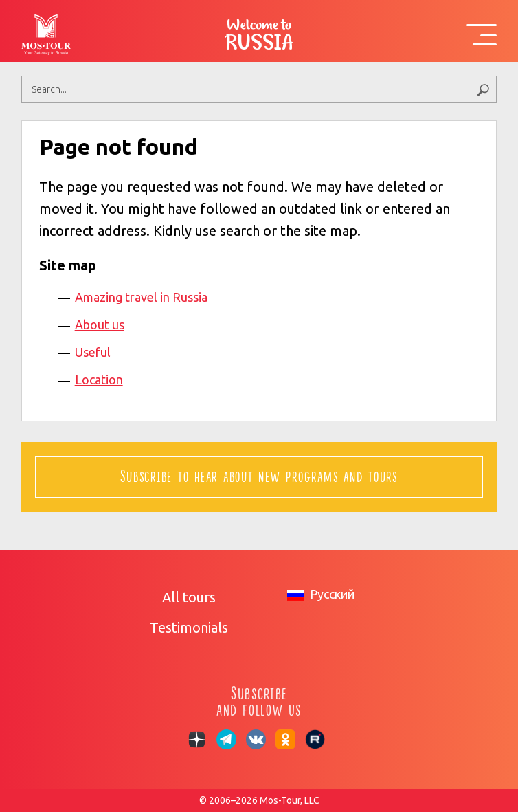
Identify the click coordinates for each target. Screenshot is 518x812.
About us (100, 325)
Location (99, 380)
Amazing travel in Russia (141, 297)
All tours (189, 597)
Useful (93, 352)
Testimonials (189, 627)
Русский (321, 594)
